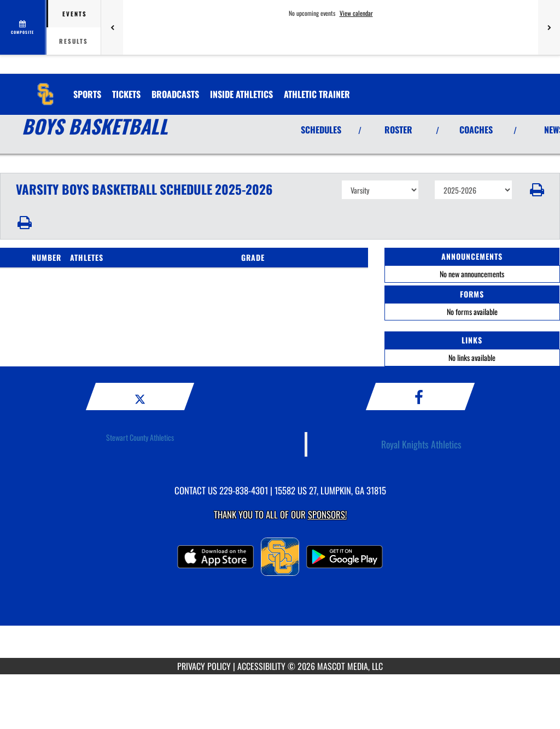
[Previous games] (112, 27)
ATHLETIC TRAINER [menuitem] (317, 94)
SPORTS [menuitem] (87, 94)
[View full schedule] (23, 27)
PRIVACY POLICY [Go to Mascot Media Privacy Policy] (204, 666)
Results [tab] (74, 41)
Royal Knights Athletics (421, 444)
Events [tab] (75, 14)
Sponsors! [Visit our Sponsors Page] (327, 514)
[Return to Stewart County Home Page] (45, 88)
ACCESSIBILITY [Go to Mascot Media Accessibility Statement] (261, 666)
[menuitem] (126, 94)
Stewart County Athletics (140, 437)
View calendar (356, 13)
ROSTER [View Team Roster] (398, 130)
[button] (536, 190)
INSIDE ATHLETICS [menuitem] (241, 94)
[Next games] (549, 27)
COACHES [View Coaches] (476, 130)
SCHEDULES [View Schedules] (321, 130)
